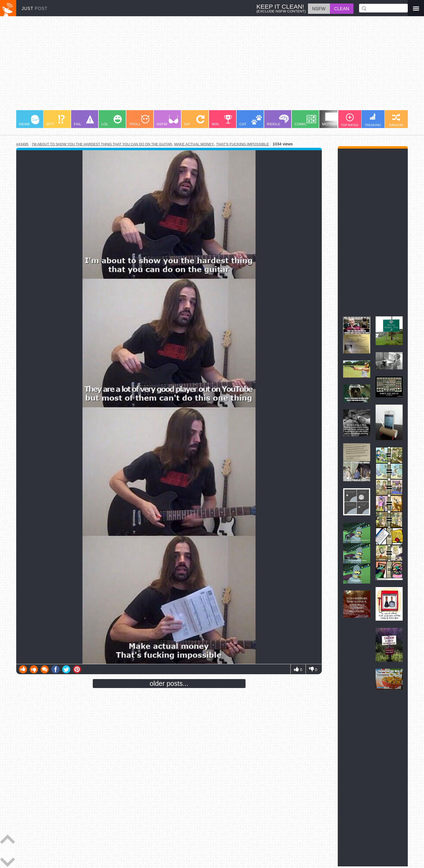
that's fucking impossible (242, 144)
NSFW (167, 121)
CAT (251, 121)
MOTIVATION (333, 119)
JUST (35, 9)
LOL (112, 121)
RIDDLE (278, 120)
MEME (29, 121)
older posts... (169, 683)
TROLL (139, 121)
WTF (55, 121)
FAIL (84, 121)
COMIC (305, 121)
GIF (194, 121)
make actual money (194, 144)
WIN (222, 121)
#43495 (22, 144)
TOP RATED (350, 120)
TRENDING (373, 120)
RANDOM (396, 120)
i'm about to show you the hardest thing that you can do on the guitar (102, 144)
